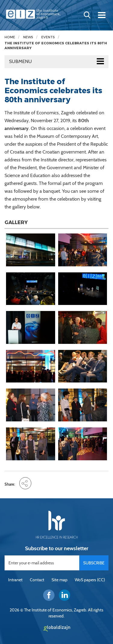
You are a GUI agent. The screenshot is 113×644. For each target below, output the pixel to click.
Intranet (15, 580)
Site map (60, 580)
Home (10, 37)
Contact (37, 580)
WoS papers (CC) (90, 580)
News (28, 37)
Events (48, 37)
